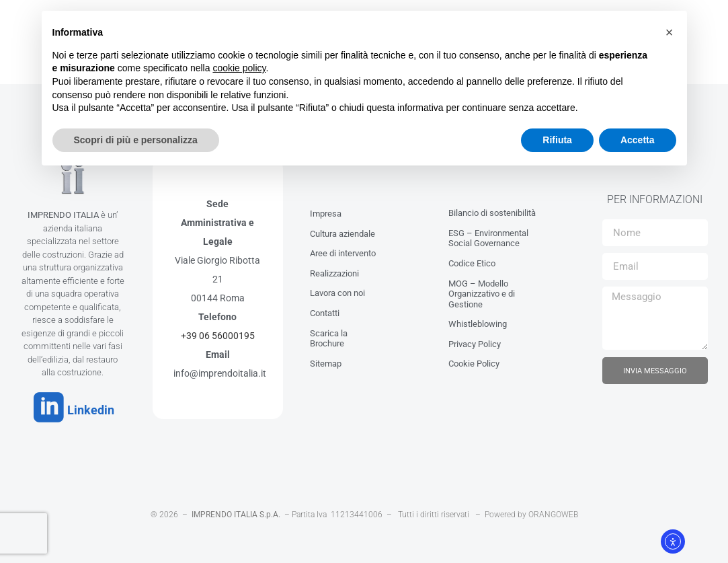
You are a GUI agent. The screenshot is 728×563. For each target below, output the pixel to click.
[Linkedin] (45, 404)
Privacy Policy (475, 341)
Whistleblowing (478, 321)
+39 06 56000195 (218, 332)
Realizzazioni (334, 269)
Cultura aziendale (342, 230)
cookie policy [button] (239, 68)
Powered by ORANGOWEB (531, 508)
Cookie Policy (474, 360)
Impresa (326, 210)
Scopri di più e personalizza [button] (136, 140)
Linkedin (83, 407)
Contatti (325, 310)
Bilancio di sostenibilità (492, 210)
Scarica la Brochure (329, 335)
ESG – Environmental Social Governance (488, 234)
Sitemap (326, 360)
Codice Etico (472, 260)
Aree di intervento (343, 250)
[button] (670, 32)
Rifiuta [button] (557, 140)
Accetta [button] (638, 140)
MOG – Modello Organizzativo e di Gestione (482, 290)
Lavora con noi (337, 290)
